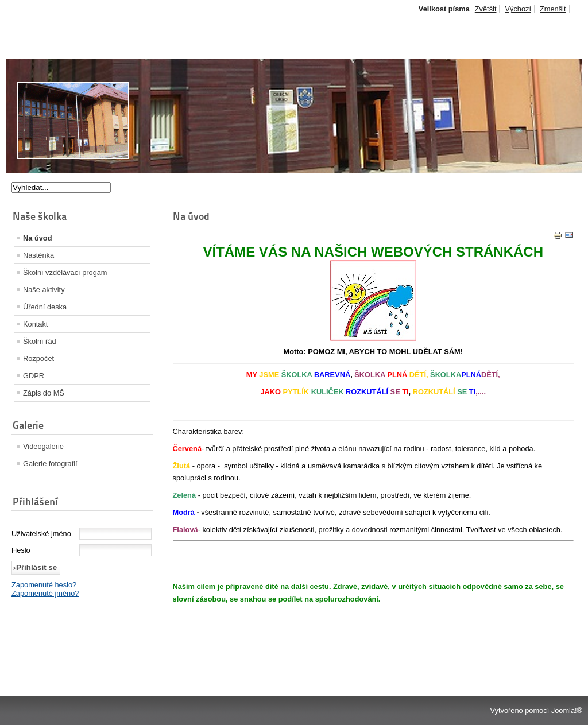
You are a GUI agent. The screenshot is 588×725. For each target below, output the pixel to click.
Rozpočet (38, 358)
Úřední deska (45, 307)
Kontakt (35, 324)
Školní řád (40, 341)
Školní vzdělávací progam (65, 272)
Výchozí (518, 9)
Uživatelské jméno (41, 534)
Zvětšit (486, 9)
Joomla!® (567, 710)
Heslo (21, 550)
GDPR (34, 376)
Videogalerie (43, 446)
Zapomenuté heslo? (44, 585)
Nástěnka (38, 255)
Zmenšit (553, 9)
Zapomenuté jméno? (45, 593)
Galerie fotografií (50, 464)
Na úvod (37, 238)
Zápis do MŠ (44, 393)
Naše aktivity (44, 290)
